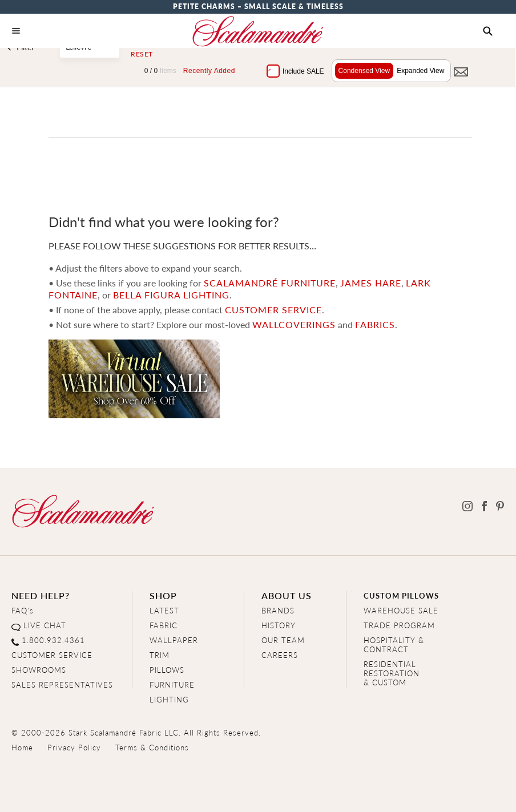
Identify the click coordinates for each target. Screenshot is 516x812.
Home (22, 747)
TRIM (160, 655)
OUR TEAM (283, 640)
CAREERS (280, 655)
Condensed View (362, 71)
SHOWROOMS (39, 670)
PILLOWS (167, 670)
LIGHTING (169, 699)
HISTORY (279, 625)
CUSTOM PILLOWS (401, 595)
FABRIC (164, 625)
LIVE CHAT (45, 625)
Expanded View (419, 71)
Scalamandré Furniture (269, 283)
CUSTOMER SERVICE (273, 310)
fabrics (374, 324)
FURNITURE (172, 684)
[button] (488, 31)
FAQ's (23, 610)
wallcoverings (293, 324)
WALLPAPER (174, 640)
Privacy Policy (74, 747)
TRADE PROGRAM (399, 625)
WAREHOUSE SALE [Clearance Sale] (401, 610)
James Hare (370, 283)
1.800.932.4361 (53, 640)
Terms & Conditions (152, 747)
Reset (142, 54)
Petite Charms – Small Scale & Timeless (258, 7)
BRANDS (278, 610)
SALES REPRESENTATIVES (62, 684)
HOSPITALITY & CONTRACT (394, 645)
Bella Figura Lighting (171, 295)
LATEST (164, 610)
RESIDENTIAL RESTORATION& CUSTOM (392, 673)
